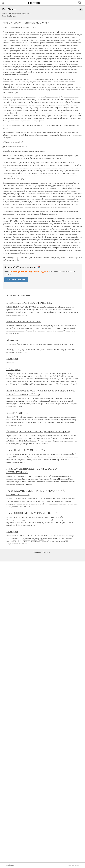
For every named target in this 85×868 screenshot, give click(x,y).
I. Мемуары (13, 369)
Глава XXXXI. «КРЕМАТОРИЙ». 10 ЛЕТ (32, 513)
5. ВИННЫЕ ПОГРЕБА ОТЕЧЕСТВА (29, 303)
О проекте (37, 552)
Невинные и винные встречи (24, 321)
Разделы (46, 552)
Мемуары (12, 340)
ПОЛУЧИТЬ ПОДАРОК (16, 280)
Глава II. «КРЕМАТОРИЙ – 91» (26, 450)
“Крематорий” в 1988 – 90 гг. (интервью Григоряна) (38, 431)
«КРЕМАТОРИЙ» (17, 413)
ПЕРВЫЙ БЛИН (9, 865)
